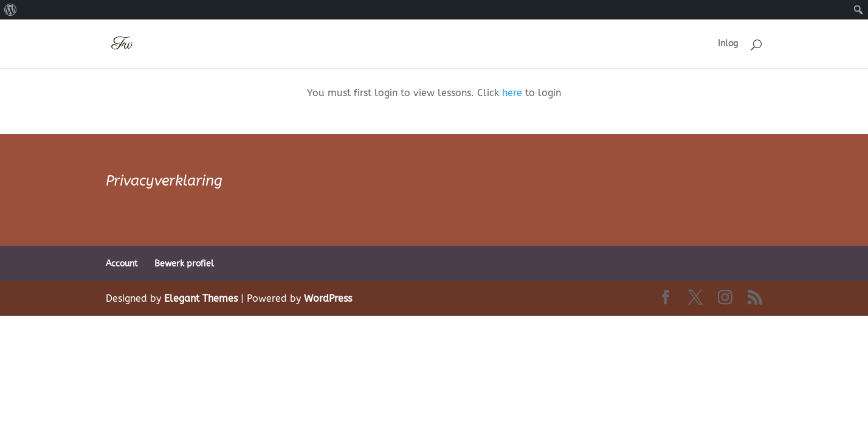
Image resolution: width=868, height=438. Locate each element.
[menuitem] (11, 10)
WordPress (328, 298)
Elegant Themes (201, 298)
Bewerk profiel (184, 264)
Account (122, 264)
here (512, 93)
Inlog (728, 44)
